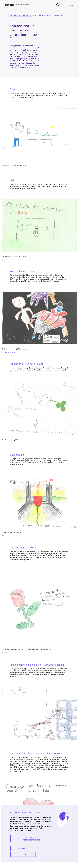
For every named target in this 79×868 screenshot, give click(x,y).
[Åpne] (58, 5)
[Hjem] (17, 5)
